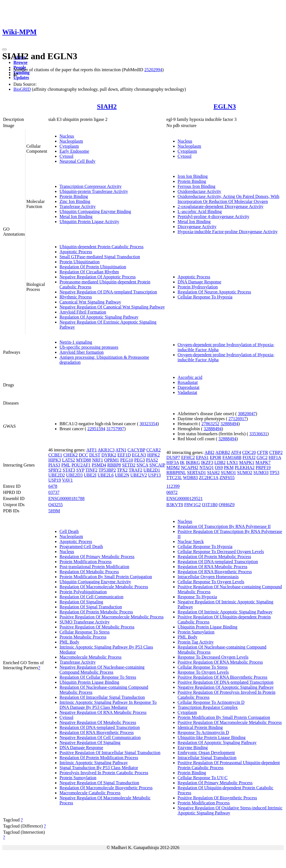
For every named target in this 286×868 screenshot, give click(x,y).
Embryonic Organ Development (206, 753)
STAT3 (69, 470)
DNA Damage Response (199, 282)
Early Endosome (74, 151)
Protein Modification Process (86, 562)
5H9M (54, 511)
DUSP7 (173, 457)
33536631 (258, 434)
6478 (53, 486)
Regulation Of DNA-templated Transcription (100, 727)
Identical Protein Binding (200, 727)
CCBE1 (55, 455)
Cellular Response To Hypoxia (205, 297)
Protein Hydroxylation (198, 287)
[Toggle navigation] (4, 49)
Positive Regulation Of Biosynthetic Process (217, 798)
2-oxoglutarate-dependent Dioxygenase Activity (221, 206)
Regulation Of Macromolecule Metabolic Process (104, 587)
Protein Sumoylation (78, 778)
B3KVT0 (175, 505)
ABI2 (209, 452)
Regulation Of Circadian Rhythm (89, 272)
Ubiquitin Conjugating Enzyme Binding (95, 211)
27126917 (237, 419)
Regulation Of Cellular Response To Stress (98, 677)
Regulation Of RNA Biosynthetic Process (97, 732)
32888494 (229, 424)
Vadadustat (187, 392)
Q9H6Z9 (227, 505)
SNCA (142, 465)
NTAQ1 (207, 468)
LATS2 (68, 460)
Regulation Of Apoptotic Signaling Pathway (99, 317)
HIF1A (275, 457)
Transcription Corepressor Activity (91, 186)
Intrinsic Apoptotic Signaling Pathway (94, 763)
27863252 (210, 424)
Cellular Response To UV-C (203, 778)
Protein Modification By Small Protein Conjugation (106, 577)
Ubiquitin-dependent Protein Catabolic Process (102, 247)
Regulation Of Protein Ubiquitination (93, 267)
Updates (21, 77)
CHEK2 (71, 455)
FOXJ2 (249, 457)
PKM (229, 468)
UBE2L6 (106, 475)
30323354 (148, 424)
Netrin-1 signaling (76, 342)
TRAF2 (136, 470)
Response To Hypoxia (197, 597)
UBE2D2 (57, 475)
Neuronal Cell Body (78, 161)
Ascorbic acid (190, 377)
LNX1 (232, 462)
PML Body (69, 642)
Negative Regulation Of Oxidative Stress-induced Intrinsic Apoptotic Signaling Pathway (230, 810)
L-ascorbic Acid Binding (200, 211)
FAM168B (232, 457)
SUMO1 (228, 473)
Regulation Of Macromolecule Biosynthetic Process (106, 788)
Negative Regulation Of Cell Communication (100, 737)
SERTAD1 (197, 473)
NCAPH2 (190, 468)
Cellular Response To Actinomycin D (211, 702)
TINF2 (91, 470)
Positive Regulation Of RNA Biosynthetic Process (222, 677)
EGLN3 (225, 106)
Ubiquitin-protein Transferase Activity (94, 191)
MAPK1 (247, 462)
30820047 (247, 414)
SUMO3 (261, 473)
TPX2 (122, 470)
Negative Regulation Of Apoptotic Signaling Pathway (226, 687)
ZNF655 (227, 478)
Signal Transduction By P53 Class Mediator (99, 768)
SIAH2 (107, 106)
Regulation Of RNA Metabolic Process (213, 567)
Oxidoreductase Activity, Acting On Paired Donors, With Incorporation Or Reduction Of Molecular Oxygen (228, 199)
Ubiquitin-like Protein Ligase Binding (212, 737)
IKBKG (193, 462)
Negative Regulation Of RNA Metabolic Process (103, 712)
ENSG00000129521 (185, 498)
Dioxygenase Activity (197, 227)
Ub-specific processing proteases (89, 347)
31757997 (115, 429)
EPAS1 (202, 457)
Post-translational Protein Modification (94, 567)
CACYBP (136, 450)
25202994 (153, 70)
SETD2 (129, 465)
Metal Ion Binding (76, 217)
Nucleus (67, 136)
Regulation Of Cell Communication (91, 597)
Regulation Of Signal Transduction (91, 607)
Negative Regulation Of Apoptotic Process (98, 277)
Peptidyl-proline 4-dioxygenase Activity (214, 217)
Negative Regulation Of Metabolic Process (98, 722)
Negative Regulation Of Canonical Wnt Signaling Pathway (112, 307)
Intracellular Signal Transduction (207, 758)
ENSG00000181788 (66, 498)
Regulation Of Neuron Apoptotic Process (214, 292)
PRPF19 (263, 468)
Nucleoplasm (71, 141)
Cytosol (66, 156)
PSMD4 (99, 465)
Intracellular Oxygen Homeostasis (208, 577)
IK (182, 462)
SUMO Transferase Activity (85, 622)
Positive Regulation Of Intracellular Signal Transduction (110, 753)
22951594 (96, 429)
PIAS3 (54, 465)
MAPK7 (263, 462)
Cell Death (69, 531)
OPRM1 (112, 460)
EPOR (215, 457)
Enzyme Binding (193, 748)
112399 (173, 486)
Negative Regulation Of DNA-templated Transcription (108, 292)
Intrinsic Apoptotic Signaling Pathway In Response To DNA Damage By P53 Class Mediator (108, 705)
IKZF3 (207, 462)
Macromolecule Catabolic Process (90, 793)
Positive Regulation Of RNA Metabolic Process (220, 662)
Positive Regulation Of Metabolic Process (97, 627)
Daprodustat (189, 387)
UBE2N (122, 475)
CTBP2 (276, 452)
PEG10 (127, 460)
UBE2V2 (139, 475)
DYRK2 (109, 455)
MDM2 (173, 468)
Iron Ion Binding (193, 176)
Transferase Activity (78, 206)
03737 (54, 492)
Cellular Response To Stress (84, 632)
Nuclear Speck (191, 541)
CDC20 (249, 452)
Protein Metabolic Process (83, 637)
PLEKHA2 (245, 468)
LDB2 (220, 462)
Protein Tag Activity (196, 642)
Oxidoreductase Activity (199, 191)
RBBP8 (114, 465)
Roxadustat (188, 382)
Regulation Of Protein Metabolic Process (96, 612)
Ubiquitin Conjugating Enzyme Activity (95, 582)
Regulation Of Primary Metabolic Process (97, 557)
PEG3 (140, 460)
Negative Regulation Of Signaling (90, 743)
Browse (20, 62)
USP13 (154, 475)
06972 (172, 492)
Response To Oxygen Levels (203, 672)
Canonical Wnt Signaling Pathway (90, 302)
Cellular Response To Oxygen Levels (211, 582)
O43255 (56, 505)
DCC (83, 455)
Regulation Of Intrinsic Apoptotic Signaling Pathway (225, 612)
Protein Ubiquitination (80, 262)
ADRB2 (223, 452)
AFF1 (91, 450)
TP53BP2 (107, 470)
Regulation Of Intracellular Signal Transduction (102, 697)
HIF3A (173, 462)
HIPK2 (153, 455)
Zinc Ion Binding (75, 201)
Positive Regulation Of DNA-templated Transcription (226, 682)
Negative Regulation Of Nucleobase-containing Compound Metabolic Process (102, 670)
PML (66, 465)
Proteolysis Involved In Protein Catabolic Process (104, 773)
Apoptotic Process (76, 252)
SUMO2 (245, 473)
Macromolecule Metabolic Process (90, 657)
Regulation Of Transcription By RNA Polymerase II (224, 526)
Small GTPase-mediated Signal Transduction (100, 257)
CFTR (263, 452)
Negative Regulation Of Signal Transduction (99, 783)
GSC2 (262, 457)
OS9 (219, 468)
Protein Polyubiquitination (83, 592)
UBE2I (90, 475)
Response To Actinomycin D (203, 732)
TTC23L (174, 478)
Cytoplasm (69, 146)
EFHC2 (188, 457)
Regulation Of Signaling (81, 602)
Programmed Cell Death (81, 547)
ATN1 (121, 450)
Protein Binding (74, 196)
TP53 (274, 473)
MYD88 (83, 460)
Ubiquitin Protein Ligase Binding (89, 682)
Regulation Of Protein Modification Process (99, 758)
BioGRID (22, 89)
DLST (95, 455)
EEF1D (124, 455)
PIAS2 (152, 460)
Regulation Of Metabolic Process (89, 572)
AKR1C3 (106, 450)
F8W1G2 (192, 505)
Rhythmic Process (76, 297)
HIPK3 (55, 460)
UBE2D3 (74, 475)
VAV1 (67, 480)
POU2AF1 (81, 465)
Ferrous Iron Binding (196, 186)
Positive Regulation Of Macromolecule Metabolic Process (112, 617)
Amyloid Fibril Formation (83, 312)
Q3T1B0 (210, 505)
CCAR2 (154, 450)
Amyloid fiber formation (82, 352)
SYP (80, 470)
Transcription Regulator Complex (208, 707)
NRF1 (98, 460)
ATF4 (236, 452)
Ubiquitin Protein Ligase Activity (89, 222)
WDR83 (190, 478)
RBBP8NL (176, 473)
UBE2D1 (152, 470)
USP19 (55, 480)
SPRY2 (55, 470)
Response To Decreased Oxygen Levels (213, 657)
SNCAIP (157, 465)
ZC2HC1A (208, 478)
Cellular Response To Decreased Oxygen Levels (221, 552)
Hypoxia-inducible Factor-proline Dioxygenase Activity (228, 232)
